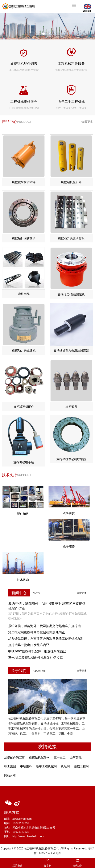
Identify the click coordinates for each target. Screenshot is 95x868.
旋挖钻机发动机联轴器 (71, 459)
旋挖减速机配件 (24, 407)
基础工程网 (81, 766)
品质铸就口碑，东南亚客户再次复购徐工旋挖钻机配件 (46, 639)
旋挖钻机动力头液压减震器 (71, 350)
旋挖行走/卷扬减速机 (71, 294)
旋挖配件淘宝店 (15, 757)
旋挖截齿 (71, 407)
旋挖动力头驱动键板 (71, 238)
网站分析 (10, 775)
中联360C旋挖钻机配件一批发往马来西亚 (37, 651)
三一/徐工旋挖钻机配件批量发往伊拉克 (35, 658)
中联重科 (26, 766)
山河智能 (76, 757)
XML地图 (56, 853)
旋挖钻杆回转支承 (24, 238)
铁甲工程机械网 (46, 766)
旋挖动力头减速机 (24, 350)
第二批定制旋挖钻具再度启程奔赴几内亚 (37, 632)
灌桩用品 (24, 294)
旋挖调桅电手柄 (24, 462)
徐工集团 (10, 766)
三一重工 (60, 757)
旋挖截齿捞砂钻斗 (24, 182)
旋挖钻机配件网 (39, 757)
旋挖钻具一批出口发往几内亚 (29, 645)
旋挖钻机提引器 (71, 182)
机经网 (65, 766)
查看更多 (87, 122)
